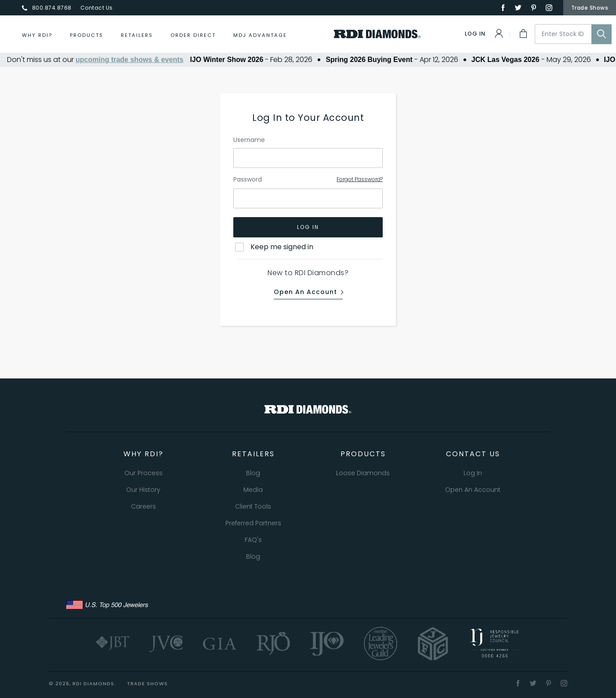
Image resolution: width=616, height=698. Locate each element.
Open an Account (305, 292)
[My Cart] (522, 33)
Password (248, 179)
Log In (308, 227)
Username (249, 140)
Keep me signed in (282, 247)
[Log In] (485, 33)
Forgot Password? (360, 179)
